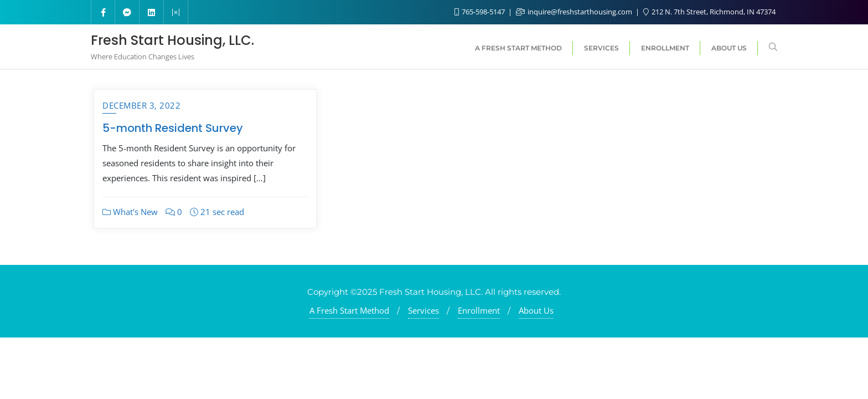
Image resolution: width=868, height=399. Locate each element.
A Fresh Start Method (349, 310)
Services (423, 310)
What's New (130, 212)
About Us (536, 310)
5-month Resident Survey (173, 128)
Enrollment (479, 310)
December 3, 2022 (141, 105)
